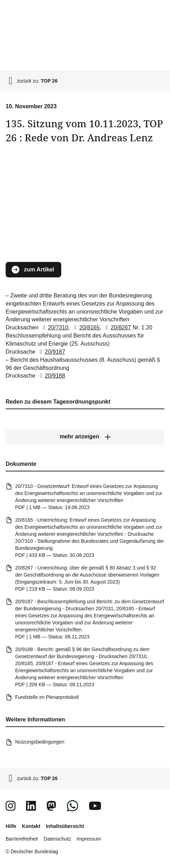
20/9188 (51, 376)
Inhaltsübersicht (65, 826)
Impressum (89, 839)
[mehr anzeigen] (85, 437)
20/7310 (54, 328)
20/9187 (51, 352)
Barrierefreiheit (22, 839)
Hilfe (11, 826)
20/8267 (117, 328)
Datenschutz (57, 839)
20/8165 (86, 328)
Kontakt (31, 826)
